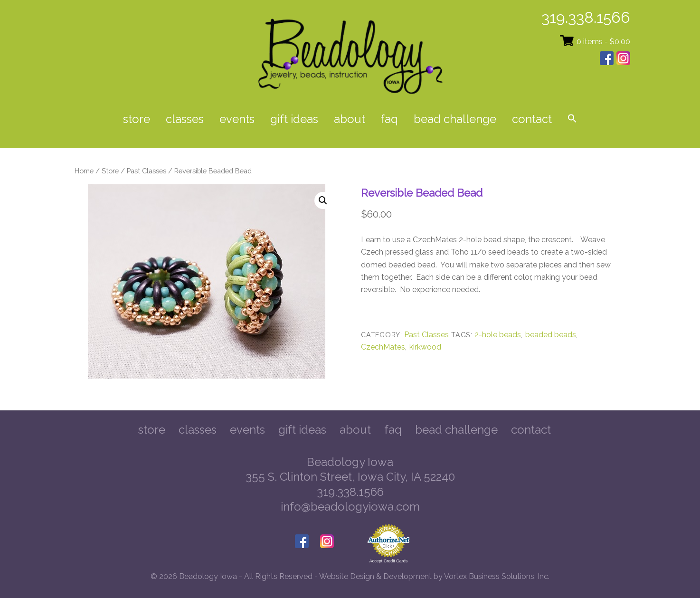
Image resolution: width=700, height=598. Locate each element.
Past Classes (147, 171)
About (350, 119)
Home (84, 171)
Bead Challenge (455, 119)
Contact (532, 119)
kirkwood (425, 347)
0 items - (603, 42)
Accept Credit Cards (389, 561)
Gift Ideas (294, 119)
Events (237, 119)
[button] (572, 119)
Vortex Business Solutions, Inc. (497, 576)
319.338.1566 (586, 17)
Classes (185, 119)
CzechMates (383, 347)
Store (137, 119)
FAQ (389, 119)
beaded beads (551, 335)
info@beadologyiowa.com (350, 507)
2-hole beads (498, 335)
